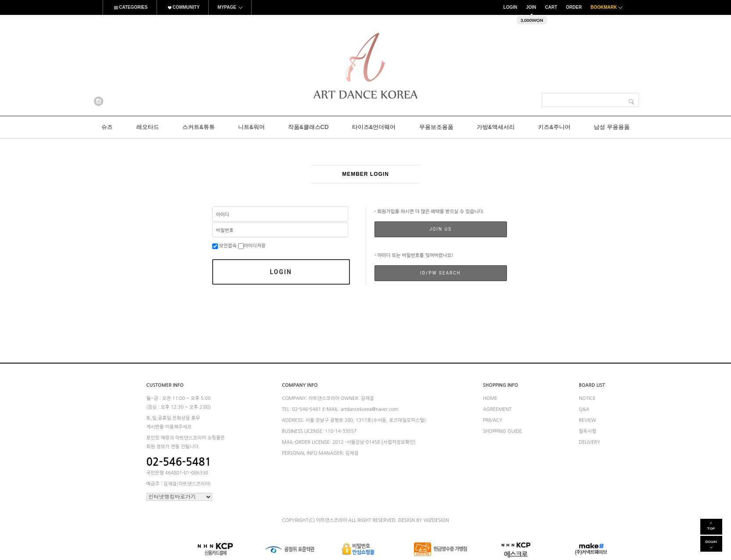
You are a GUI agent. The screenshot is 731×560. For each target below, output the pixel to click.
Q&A (584, 409)
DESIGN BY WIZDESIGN (424, 520)
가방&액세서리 (496, 127)
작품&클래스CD (308, 127)
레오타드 (148, 127)
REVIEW (588, 420)
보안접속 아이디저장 (239, 246)
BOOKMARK (608, 7)
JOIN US (440, 229)
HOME (490, 398)
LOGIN (510, 7)
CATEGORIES (130, 7)
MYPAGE (230, 7)
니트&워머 (251, 127)
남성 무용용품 (612, 127)
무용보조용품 (436, 127)
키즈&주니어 (554, 127)
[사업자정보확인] (399, 442)
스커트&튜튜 (199, 127)
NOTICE (587, 398)
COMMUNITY (183, 7)
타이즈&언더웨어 (374, 127)
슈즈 (107, 127)
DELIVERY (590, 443)
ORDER (574, 7)
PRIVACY (492, 420)
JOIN (531, 7)
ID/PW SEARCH (440, 273)
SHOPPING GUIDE (502, 431)
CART (551, 7)
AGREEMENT (497, 409)
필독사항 (588, 431)
